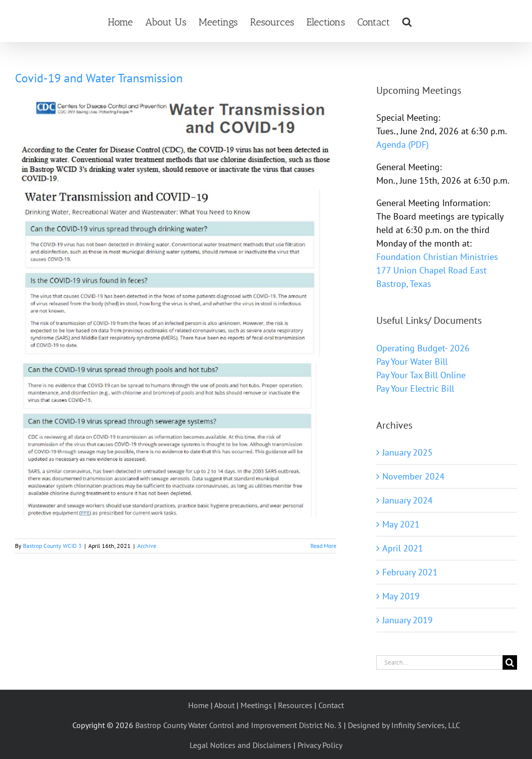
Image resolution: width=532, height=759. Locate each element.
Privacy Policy (320, 745)
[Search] (510, 662)
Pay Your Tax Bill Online (421, 375)
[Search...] (439, 662)
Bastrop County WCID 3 (52, 546)
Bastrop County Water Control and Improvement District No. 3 (239, 725)
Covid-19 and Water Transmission (99, 78)
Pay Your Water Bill (412, 362)
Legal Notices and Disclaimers (241, 745)
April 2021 (403, 548)
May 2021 (401, 524)
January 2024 (407, 500)
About (224, 705)
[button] (407, 21)
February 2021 (410, 572)
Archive (147, 546)
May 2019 (401, 596)
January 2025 (407, 452)
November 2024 (413, 476)
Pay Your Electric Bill (415, 388)
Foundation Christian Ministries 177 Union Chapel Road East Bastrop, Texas (437, 270)
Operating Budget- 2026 (423, 348)
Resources (295, 705)
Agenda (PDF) (402, 144)
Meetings (256, 705)
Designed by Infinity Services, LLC (404, 725)
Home (198, 705)
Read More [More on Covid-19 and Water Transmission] (323, 546)
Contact (331, 705)
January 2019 (407, 620)
